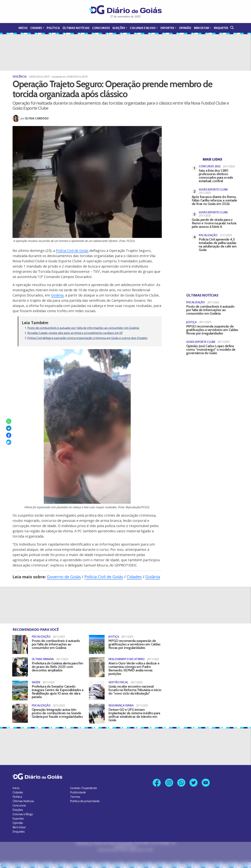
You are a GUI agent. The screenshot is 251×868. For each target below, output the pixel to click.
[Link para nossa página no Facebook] (157, 782)
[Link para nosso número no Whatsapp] (181, 782)
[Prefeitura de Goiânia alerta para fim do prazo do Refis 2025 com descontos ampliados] (20, 666)
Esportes (167, 28)
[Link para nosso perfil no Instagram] (169, 782)
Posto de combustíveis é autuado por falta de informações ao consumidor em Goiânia (83, 328)
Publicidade (78, 792)
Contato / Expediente (83, 787)
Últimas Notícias (76, 28)
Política (53, 28)
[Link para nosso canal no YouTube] (206, 782)
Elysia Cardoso (37, 118)
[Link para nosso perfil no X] (194, 782)
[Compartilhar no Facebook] (9, 435)
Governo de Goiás (64, 577)
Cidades (36, 28)
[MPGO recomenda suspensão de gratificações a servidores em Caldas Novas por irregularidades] (97, 644)
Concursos (101, 28)
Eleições (119, 28)
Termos (75, 796)
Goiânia (57, 295)
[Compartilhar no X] (9, 442)
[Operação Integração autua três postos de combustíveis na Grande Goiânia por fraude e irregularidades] (20, 713)
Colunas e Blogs (143, 28)
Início (23, 28)
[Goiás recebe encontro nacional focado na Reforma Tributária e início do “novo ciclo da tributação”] (97, 689)
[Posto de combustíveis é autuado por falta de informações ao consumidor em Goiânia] (20, 644)
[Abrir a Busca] (232, 28)
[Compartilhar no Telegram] (9, 428)
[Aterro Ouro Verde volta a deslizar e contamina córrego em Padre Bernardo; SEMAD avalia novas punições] (97, 667)
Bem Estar (201, 28)
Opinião (185, 28)
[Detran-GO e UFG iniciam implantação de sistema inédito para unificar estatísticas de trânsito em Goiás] (97, 713)
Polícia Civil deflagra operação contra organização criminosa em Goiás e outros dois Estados (87, 338)
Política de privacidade (85, 800)
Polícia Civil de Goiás (72, 251)
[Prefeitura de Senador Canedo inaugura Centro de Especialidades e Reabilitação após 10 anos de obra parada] (20, 690)
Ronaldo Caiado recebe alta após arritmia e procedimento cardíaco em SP (75, 333)
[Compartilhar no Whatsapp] (9, 421)
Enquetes (221, 28)
